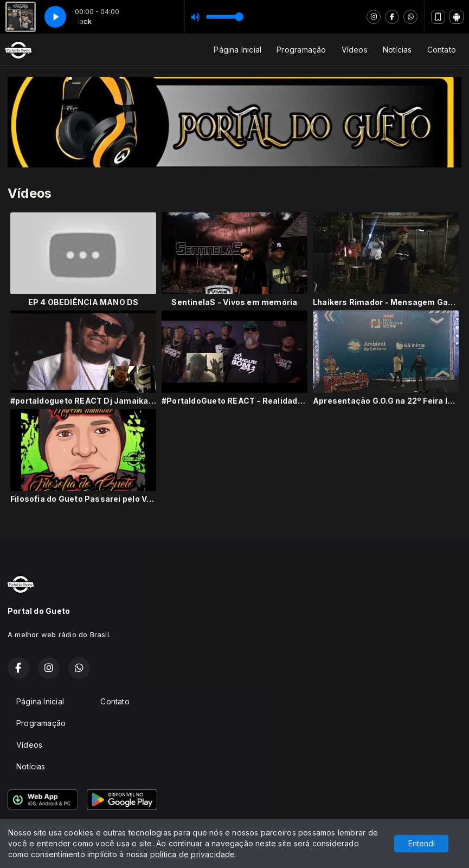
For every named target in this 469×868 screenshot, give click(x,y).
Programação (301, 50)
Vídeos (355, 50)
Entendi (422, 843)
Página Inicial (237, 50)
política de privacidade (193, 854)
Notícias (397, 50)
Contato (442, 50)
